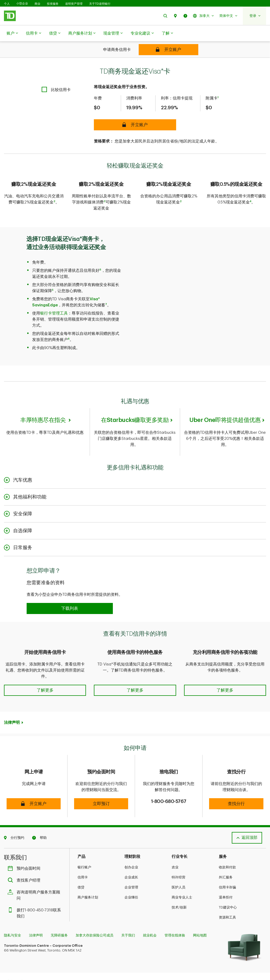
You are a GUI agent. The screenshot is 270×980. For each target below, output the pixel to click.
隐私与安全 (13, 914)
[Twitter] (10, 962)
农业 (175, 846)
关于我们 (128, 914)
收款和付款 (227, 846)
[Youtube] (45, 962)
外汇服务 (226, 856)
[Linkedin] (58, 962)
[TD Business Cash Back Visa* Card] (168, 50)
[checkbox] (56, 76)
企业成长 (131, 856)
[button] (165, 16)
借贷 (55, 34)
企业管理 (131, 866)
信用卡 (33, 34)
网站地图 (200, 914)
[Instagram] (32, 962)
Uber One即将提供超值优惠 (225, 403)
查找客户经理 (25, 859)
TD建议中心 (228, 886)
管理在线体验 (175, 914)
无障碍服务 (59, 914)
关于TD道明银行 (100, 4)
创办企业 (131, 846)
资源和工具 (227, 896)
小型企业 (22, 4)
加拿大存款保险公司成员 (95, 914)
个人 (7, 4)
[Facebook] (21, 962)
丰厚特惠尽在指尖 (44, 403)
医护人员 (179, 866)
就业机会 (150, 914)
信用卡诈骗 (227, 866)
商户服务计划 (82, 34)
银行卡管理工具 (54, 296)
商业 (37, 4)
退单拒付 (226, 876)
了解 (167, 34)
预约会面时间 (25, 847)
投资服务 (53, 4)
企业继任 (131, 876)
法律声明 (12, 701)
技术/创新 (179, 886)
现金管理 (113, 34)
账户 (12, 34)
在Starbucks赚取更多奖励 (135, 403)
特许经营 (179, 856)
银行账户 (84, 846)
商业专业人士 (182, 876)
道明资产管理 (74, 4)
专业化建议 (142, 34)
